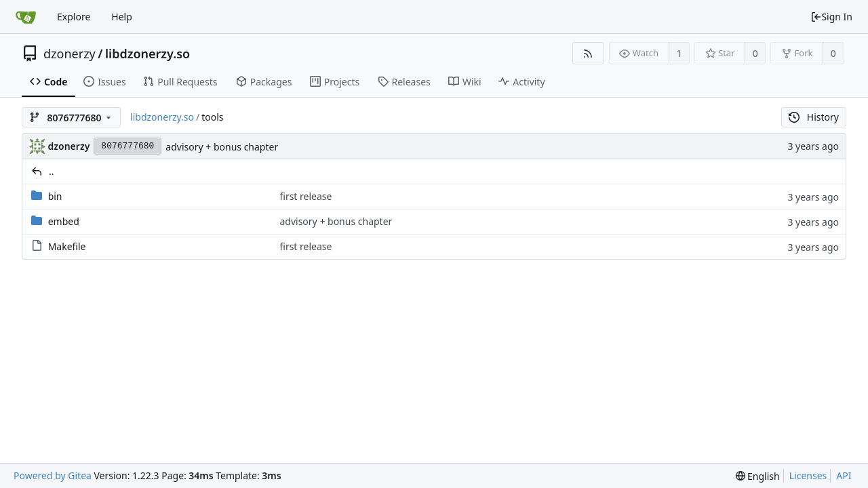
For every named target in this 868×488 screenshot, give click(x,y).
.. (52, 171)
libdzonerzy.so (147, 54)
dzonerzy (70, 54)
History (814, 117)
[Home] (26, 17)
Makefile (67, 246)
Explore (74, 17)
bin (55, 196)
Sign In (831, 17)
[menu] (758, 476)
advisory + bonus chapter (222, 147)
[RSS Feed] (588, 53)
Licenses (808, 475)
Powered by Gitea (53, 475)
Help (122, 17)
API (844, 475)
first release (305, 196)
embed (64, 221)
